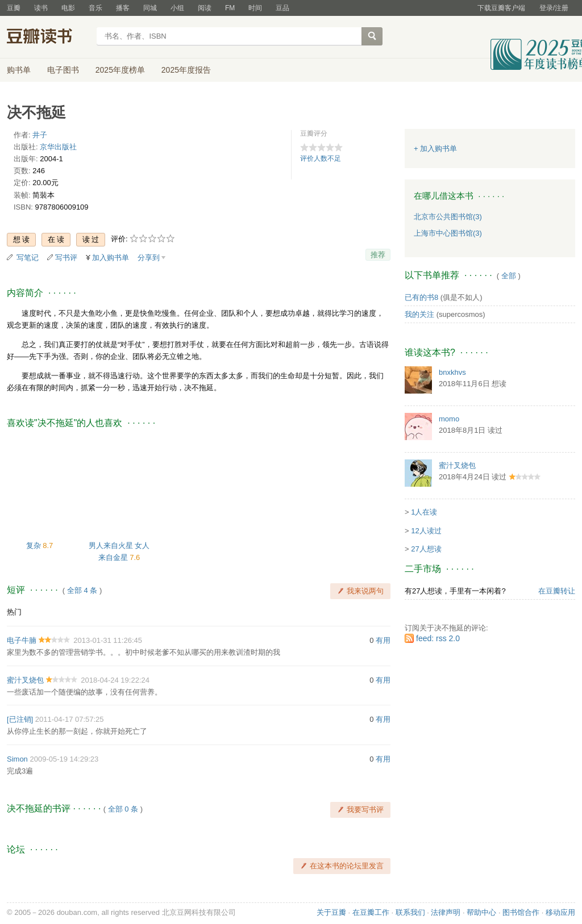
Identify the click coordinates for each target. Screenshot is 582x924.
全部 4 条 (82, 590)
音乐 (95, 8)
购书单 (19, 70)
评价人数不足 (321, 158)
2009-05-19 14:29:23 (64, 759)
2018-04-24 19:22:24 (115, 680)
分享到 (149, 258)
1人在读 (424, 512)
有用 (383, 640)
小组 (177, 8)
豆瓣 (14, 8)
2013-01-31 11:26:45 (108, 640)
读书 (41, 8)
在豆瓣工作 (371, 912)
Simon (17, 759)
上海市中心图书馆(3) (448, 233)
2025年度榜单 (120, 70)
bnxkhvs (452, 372)
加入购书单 (111, 258)
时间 (255, 8)
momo (449, 419)
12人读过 (426, 531)
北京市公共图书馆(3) (448, 217)
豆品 (282, 8)
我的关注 (419, 314)
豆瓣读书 (48, 37)
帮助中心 (481, 912)
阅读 (205, 8)
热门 (14, 612)
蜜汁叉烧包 (25, 680)
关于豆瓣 (331, 912)
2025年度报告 (186, 70)
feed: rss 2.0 (438, 638)
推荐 (378, 255)
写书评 (66, 258)
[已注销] (20, 719)
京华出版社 (58, 147)
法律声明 (446, 912)
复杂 (35, 545)
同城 (150, 8)
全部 (509, 276)
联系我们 (410, 912)
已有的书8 (421, 297)
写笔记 (28, 258)
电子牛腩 (22, 640)
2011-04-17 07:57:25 (70, 719)
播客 (123, 8)
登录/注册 (554, 8)
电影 (68, 8)
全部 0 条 (123, 809)
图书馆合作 (521, 912)
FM (230, 8)
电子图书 (63, 70)
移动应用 (560, 912)
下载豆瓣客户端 (501, 8)
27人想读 (426, 549)
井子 (40, 135)
